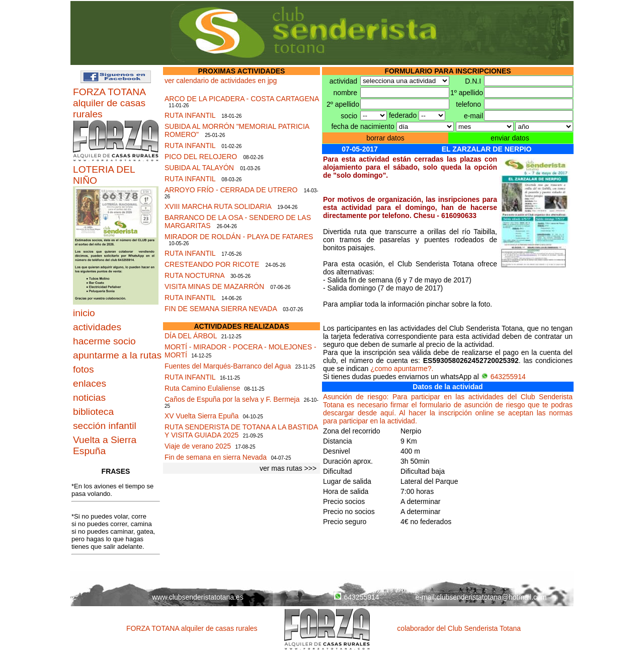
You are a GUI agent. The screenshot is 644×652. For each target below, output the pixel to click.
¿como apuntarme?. (402, 369)
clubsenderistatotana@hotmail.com (492, 597)
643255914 (503, 377)
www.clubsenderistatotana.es (197, 597)
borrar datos (385, 138)
